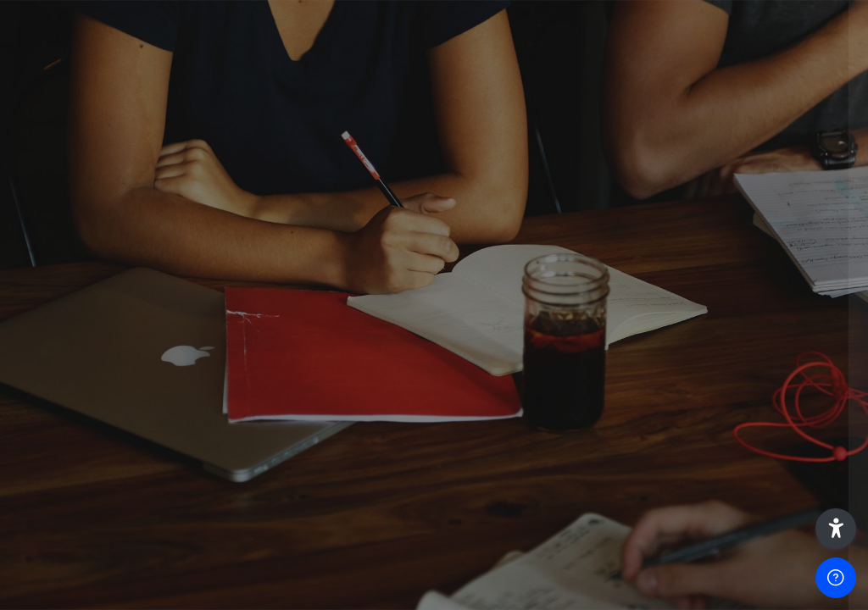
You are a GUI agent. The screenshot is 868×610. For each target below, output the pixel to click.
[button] (836, 529)
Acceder (689, 450)
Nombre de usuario (595, 233)
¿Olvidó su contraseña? (782, 403)
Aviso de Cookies (771, 565)
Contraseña (573, 319)
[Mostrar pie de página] (836, 578)
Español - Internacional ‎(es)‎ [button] (623, 558)
